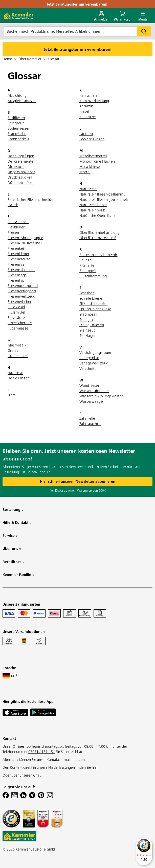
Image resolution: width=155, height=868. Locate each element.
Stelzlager (88, 335)
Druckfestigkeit (20, 177)
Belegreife (16, 123)
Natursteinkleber (93, 205)
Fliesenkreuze (19, 259)
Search (144, 31)
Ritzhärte (87, 265)
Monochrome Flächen (97, 161)
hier (95, 767)
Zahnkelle (87, 418)
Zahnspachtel (90, 423)
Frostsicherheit (20, 323)
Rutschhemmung (93, 276)
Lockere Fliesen (92, 139)
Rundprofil (88, 271)
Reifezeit (87, 260)
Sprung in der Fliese (95, 309)
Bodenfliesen (18, 128)
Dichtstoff (16, 166)
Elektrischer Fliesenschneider (31, 199)
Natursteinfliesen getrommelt (104, 199)
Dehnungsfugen (21, 156)
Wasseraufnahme (94, 391)
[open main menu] (143, 16)
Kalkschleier (89, 95)
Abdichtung (17, 95)
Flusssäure (16, 317)
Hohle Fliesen (19, 378)
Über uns (12, 548)
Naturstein (88, 189)
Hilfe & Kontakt (17, 522)
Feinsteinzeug (19, 222)
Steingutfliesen (92, 325)
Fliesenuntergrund (23, 285)
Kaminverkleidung (94, 101)
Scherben (87, 293)
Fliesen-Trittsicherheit (25, 243)
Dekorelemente (20, 161)
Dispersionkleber (21, 172)
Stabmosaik (89, 314)
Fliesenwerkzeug (21, 296)
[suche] (77, 31)
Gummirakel (18, 356)
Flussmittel (16, 312)
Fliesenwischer (19, 301)
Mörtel (85, 172)
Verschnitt (88, 368)
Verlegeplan (89, 358)
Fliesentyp (16, 280)
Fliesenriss (16, 264)
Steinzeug (88, 330)
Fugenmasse (18, 328)
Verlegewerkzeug (94, 363)
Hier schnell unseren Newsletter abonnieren (78, 481)
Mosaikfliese (90, 166)
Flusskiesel (16, 307)
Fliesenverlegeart (22, 291)
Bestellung (13, 509)
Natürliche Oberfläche (98, 215)
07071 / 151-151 (42, 751)
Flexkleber (16, 227)
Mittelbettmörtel (93, 156)
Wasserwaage (91, 401)
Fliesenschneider (21, 269)
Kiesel (84, 111)
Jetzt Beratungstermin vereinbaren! (78, 4)
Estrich (13, 205)
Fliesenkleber (18, 254)
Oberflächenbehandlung (100, 232)
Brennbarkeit (18, 139)
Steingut (86, 319)
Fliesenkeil (16, 248)
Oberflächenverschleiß (98, 238)
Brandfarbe (17, 133)
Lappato (86, 133)
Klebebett (88, 117)
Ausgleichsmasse (22, 101)
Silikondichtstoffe (94, 303)
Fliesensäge (17, 275)
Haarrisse (15, 373)
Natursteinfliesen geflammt (102, 194)
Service (10, 536)
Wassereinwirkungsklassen (102, 396)
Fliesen (13, 232)
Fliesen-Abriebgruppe (25, 238)
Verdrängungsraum (95, 352)
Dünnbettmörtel (21, 182)
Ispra (12, 395)
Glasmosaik (17, 345)
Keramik (86, 106)
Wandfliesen (90, 385)
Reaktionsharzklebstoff (98, 255)
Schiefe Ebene (91, 298)
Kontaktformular (60, 759)
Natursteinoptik (92, 210)
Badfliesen (16, 118)
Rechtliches (13, 562)
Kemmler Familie (18, 575)
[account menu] (102, 16)
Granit (13, 350)
